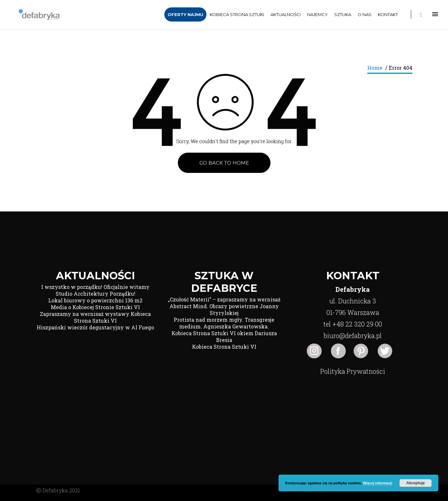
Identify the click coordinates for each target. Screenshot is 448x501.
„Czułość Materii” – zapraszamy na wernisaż (224, 299)
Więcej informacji (378, 483)
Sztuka (343, 14)
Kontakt (388, 14)
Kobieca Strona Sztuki (237, 14)
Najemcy (317, 14)
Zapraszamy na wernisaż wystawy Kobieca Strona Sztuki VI (95, 317)
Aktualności (286, 14)
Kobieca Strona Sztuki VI (224, 347)
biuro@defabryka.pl (353, 335)
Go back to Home (224, 163)
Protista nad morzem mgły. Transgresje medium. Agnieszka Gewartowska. (224, 323)
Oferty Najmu (185, 14)
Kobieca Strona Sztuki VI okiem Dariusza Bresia (224, 336)
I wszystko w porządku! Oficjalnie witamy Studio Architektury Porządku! (95, 290)
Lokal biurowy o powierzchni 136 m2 (95, 300)
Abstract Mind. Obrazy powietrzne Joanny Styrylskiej (224, 309)
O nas (365, 14)
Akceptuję (415, 483)
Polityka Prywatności (353, 371)
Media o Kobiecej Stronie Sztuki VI (95, 307)
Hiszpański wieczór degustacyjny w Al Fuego (95, 327)
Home (375, 68)
